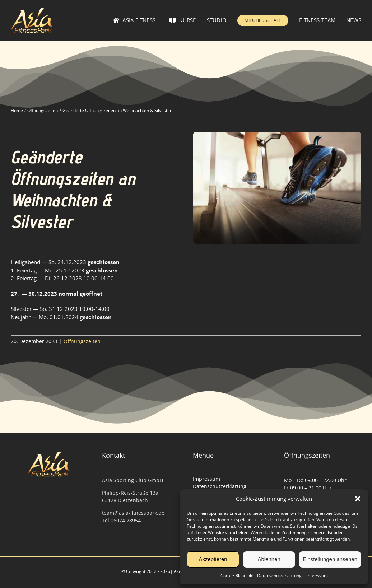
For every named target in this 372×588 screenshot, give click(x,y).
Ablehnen (269, 559)
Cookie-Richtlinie (237, 576)
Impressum (317, 576)
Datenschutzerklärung (279, 576)
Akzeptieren (213, 559)
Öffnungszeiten (82, 341)
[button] (358, 499)
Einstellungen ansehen (330, 559)
